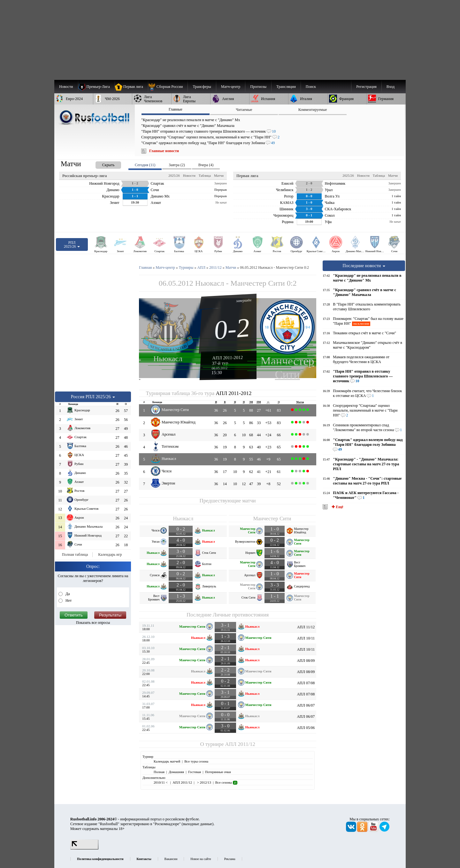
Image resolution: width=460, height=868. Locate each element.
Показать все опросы (93, 623)
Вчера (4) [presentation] (206, 165)
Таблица (205, 175)
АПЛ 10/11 (306, 638)
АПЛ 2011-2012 (228, 358)
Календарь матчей (167, 761)
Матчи (219, 175)
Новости (189, 175)
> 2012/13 (204, 782)
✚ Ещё (337, 507)
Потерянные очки (218, 772)
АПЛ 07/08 (306, 683)
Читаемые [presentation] (244, 110)
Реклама (230, 859)
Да (67, 594)
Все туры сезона (196, 761)
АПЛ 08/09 (306, 661)
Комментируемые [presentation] (313, 110)
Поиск (311, 87)
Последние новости (364, 266)
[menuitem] (168, 87)
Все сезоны (226, 782)
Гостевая (195, 772)
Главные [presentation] (176, 109)
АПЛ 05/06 (306, 728)
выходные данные (198, 824)
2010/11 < (161, 782)
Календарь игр (110, 554)
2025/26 (174, 175)
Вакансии (171, 859)
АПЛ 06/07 (306, 705)
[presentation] (102, 164)
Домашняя (176, 772)
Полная (159, 772)
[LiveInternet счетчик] (84, 848)
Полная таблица (75, 554)
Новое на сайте (201, 859)
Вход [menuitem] (391, 87)
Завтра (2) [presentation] (177, 165)
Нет (68, 601)
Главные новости (164, 151)
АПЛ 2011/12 (240, 744)
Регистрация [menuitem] (366, 87)
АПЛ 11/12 (306, 627)
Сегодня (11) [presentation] (145, 165)
